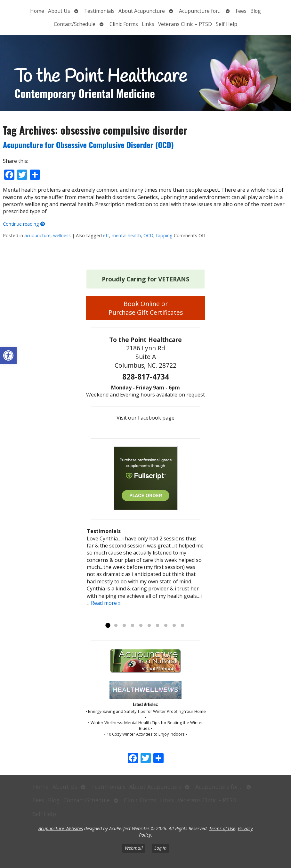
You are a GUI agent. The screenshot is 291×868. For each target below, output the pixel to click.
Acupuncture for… (200, 11)
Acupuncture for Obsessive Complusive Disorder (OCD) (88, 145)
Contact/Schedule (75, 24)
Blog (256, 11)
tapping (164, 235)
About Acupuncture (142, 11)
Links (148, 24)
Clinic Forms (124, 24)
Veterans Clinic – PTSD (185, 24)
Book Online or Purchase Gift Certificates (146, 308)
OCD (148, 235)
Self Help (226, 24)
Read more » (106, 603)
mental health (126, 235)
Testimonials (99, 11)
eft (106, 235)
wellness (62, 235)
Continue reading (24, 224)
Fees (241, 11)
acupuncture (37, 235)
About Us (59, 11)
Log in (160, 848)
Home (37, 11)
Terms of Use (222, 828)
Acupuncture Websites (61, 828)
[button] (8, 355)
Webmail (134, 848)
